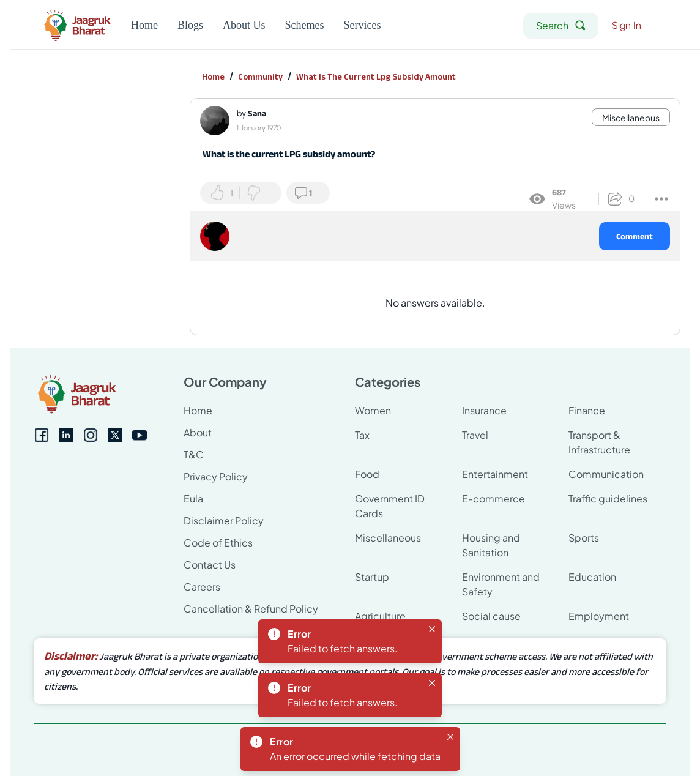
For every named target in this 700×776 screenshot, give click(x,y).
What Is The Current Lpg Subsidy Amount (376, 76)
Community (260, 76)
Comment (635, 236)
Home (213, 76)
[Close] (432, 629)
